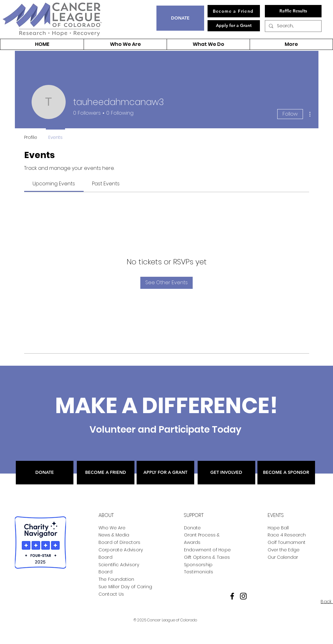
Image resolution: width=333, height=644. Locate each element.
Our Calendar (283, 557)
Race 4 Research (287, 535)
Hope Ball (278, 528)
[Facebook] (232, 596)
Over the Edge (284, 550)
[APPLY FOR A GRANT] (165, 473)
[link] (54, 184)
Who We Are (112, 528)
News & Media (114, 535)
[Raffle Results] (293, 11)
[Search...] (293, 26)
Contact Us (111, 594)
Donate (192, 528)
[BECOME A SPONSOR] (286, 473)
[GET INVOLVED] (226, 473)
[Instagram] (243, 596)
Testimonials (199, 572)
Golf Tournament (287, 542)
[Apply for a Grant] (234, 26)
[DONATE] (180, 18)
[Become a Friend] (234, 11)
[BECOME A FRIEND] (106, 473)
